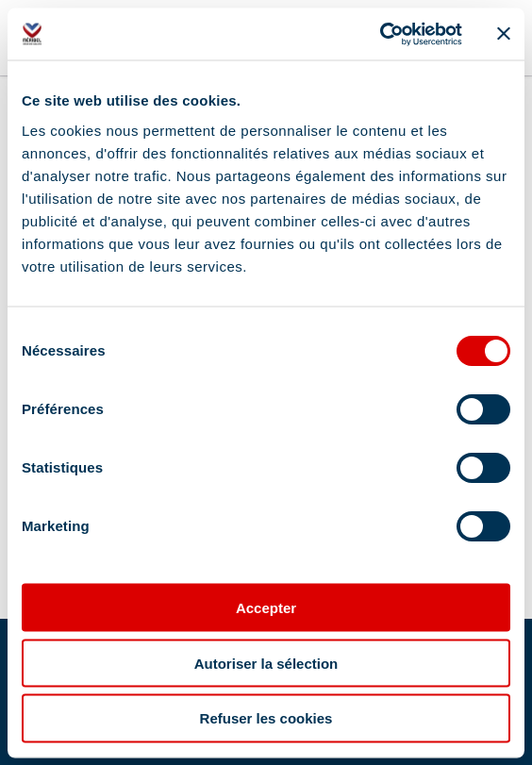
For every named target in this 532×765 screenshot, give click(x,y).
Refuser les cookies (266, 718)
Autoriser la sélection (266, 663)
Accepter (266, 607)
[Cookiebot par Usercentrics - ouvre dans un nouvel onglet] (380, 34)
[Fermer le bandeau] (504, 34)
